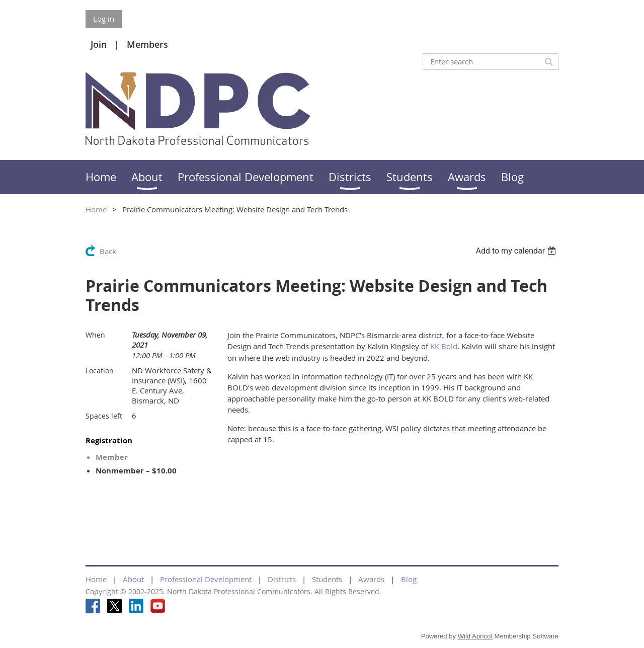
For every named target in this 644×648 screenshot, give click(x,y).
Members (147, 44)
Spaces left (104, 416)
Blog (409, 579)
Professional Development (206, 579)
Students (327, 579)
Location (100, 371)
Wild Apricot (475, 636)
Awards (371, 579)
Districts (282, 579)
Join (99, 44)
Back (108, 251)
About (133, 579)
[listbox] (517, 251)
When (95, 335)
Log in (104, 19)
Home (96, 209)
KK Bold (444, 346)
